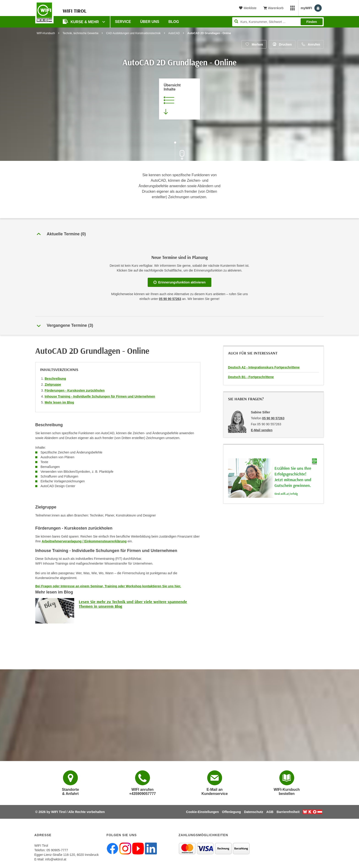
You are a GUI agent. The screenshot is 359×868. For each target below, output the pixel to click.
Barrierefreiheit (288, 812)
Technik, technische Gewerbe (80, 33)
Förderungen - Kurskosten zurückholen (75, 390)
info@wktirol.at (56, 859)
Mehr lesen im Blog (59, 402)
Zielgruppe (53, 385)
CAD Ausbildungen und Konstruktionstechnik (133, 33)
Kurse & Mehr (81, 21)
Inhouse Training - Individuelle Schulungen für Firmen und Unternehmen (100, 396)
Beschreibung (55, 379)
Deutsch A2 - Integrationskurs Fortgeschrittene (264, 367)
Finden (312, 22)
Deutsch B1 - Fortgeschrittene (251, 377)
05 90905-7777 (57, 850)
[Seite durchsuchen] (278, 22)
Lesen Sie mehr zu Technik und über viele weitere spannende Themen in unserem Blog (133, 604)
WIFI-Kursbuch (46, 33)
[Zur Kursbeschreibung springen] (179, 99)
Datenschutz (254, 812)
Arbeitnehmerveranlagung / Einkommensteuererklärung (84, 541)
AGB (270, 812)
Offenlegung (231, 812)
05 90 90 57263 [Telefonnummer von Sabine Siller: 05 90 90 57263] (273, 418)
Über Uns (150, 22)
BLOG (174, 22)
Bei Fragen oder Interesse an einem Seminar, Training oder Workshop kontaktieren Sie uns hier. (108, 586)
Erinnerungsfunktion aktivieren (179, 282)
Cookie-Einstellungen (203, 812)
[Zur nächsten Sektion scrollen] (179, 152)
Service (123, 22)
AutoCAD (174, 33)
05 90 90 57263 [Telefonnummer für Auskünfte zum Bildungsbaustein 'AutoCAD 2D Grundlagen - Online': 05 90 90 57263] (170, 299)
